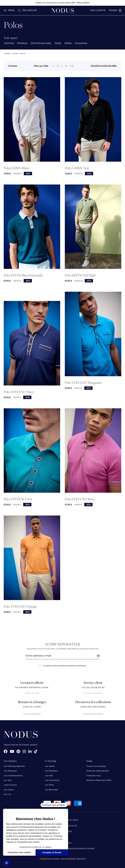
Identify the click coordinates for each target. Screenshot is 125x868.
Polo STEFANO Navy (19, 392)
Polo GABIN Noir (77, 168)
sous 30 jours (32, 707)
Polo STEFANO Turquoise (83, 383)
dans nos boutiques (93, 707)
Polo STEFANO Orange (20, 606)
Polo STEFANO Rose (80, 499)
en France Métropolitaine (32, 688)
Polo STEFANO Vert (18, 499)
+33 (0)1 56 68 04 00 (93, 688)
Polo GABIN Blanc (17, 168)
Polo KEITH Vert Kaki (80, 275)
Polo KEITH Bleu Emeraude (23, 275)
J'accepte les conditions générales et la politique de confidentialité (62, 666)
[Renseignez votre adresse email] (60, 656)
